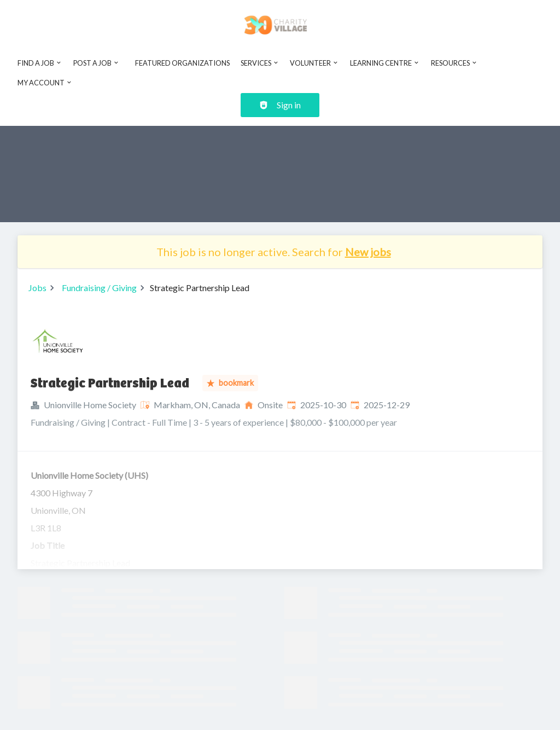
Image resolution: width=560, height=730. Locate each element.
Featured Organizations (182, 63)
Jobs (37, 288)
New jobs (368, 252)
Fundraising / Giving (99, 288)
